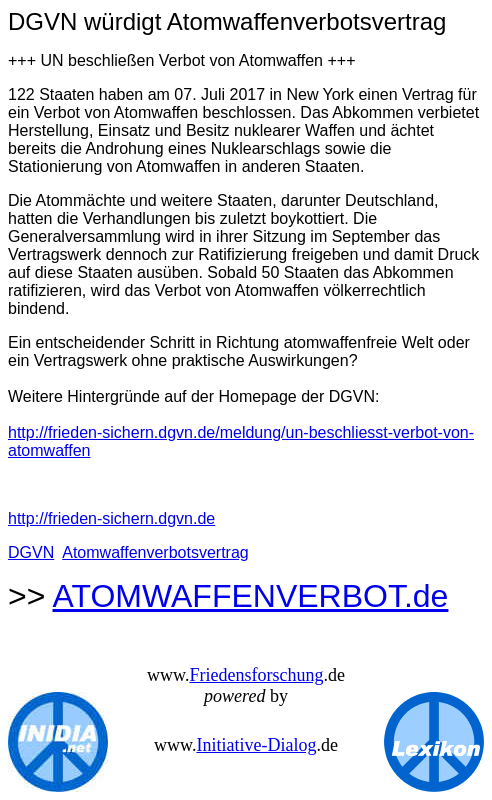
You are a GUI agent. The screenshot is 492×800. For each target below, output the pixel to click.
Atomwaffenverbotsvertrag (155, 552)
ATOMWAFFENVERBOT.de (251, 596)
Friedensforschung (256, 675)
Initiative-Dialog (256, 745)
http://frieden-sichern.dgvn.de (111, 518)
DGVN (31, 552)
